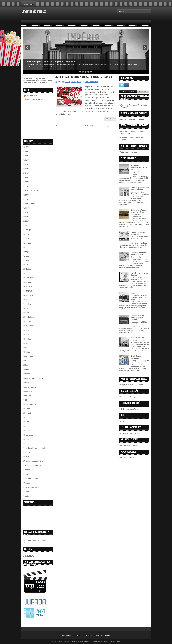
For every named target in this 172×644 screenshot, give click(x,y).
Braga (27, 273)
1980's (27, 195)
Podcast (28, 413)
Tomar (27, 474)
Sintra (27, 457)
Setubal (27, 452)
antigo (27, 252)
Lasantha (86, 641)
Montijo (27, 383)
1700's (27, 147)
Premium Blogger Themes (99, 641)
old (26, 400)
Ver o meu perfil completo (35, 100)
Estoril (27, 335)
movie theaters (30, 387)
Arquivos (143, 91)
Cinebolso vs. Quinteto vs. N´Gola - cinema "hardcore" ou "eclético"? (140, 296)
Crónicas (28, 308)
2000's (27, 208)
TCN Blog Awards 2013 (34, 461)
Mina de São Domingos (34, 378)
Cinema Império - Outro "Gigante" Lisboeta (50, 61)
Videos (27, 483)
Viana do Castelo (31, 479)
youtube (28, 496)
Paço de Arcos (30, 404)
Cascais (28, 282)
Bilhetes (28, 269)
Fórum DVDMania (128, 458)
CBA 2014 (28, 287)
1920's (27, 164)
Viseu (27, 492)
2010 (26, 212)
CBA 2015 (28, 291)
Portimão (28, 422)
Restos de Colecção (129, 397)
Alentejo (28, 230)
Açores (27, 225)
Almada (27, 239)
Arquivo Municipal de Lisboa (132, 385)
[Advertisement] (43, 120)
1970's (27, 186)
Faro (26, 348)
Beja (26, 265)
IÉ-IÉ (123, 421)
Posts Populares (128, 91)
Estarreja (28, 330)
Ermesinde (29, 326)
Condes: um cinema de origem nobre (139, 254)
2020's (27, 221)
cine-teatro (29, 295)
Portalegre (28, 417)
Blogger (107, 635)
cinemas (28, 300)
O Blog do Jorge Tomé (130, 409)
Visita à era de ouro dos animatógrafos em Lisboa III (83, 78)
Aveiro (27, 260)
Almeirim (28, 243)
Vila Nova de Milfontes (33, 487)
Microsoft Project (115, 641)
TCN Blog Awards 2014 (34, 465)
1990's (27, 199)
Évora (27, 343)
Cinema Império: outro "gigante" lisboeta (138, 318)
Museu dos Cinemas (129, 445)
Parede (27, 409)
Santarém (28, 444)
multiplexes (29, 391)
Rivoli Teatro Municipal (136, 357)
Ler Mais (110, 119)
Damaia (27, 313)
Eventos (28, 339)
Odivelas (28, 396)
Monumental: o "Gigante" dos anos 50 (139, 167)
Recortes (28, 439)
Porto (26, 426)
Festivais (28, 352)
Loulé (27, 369)
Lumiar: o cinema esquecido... (138, 233)
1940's (27, 173)
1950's (27, 177)
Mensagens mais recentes (65, 126)
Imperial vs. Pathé (138, 338)
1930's (27, 169)
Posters (27, 431)
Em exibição (29, 321)
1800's (27, 151)
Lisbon (27, 365)
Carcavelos (29, 278)
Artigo (27, 256)
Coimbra (28, 304)
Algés (27, 234)
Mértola (27, 374)
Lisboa (27, 361)
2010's (27, 217)
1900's (27, 156)
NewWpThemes (64, 641)
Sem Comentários (92, 82)
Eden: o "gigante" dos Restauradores (140, 189)
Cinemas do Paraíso (34, 12)
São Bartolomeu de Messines (36, 448)
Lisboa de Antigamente (130, 433)
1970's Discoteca (31, 191)
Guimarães (29, 356)
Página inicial (28, 4)
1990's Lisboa (30, 204)
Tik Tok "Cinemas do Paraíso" (133, 119)
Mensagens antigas (109, 126)
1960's (27, 182)
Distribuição (29, 317)
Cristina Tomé (32, 96)
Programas (29, 435)
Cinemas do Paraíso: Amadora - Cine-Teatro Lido (139, 212)
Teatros (27, 470)
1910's (27, 160)
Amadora (28, 247)
